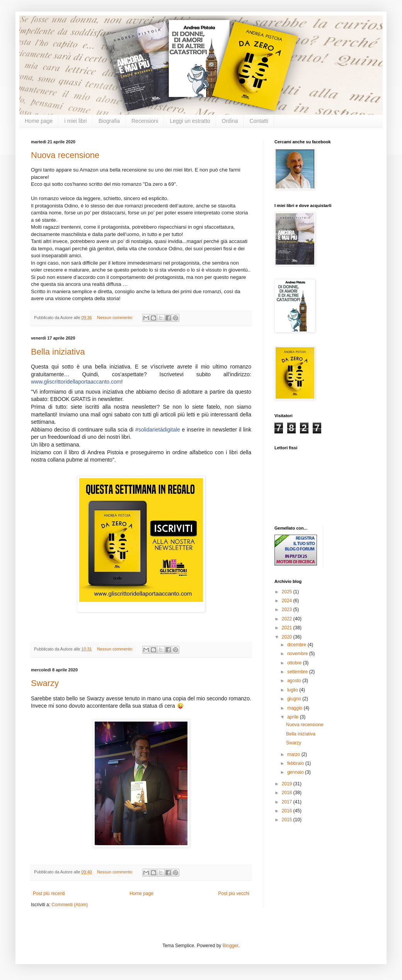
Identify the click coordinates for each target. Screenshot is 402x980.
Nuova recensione (65, 155)
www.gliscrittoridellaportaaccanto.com (76, 382)
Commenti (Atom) (70, 905)
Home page (39, 121)
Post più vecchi (234, 893)
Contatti (259, 121)
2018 (288, 793)
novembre (298, 654)
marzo (294, 754)
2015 (288, 820)
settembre (298, 672)
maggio (296, 708)
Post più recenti (49, 893)
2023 (288, 610)
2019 (288, 784)
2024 (288, 601)
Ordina (230, 121)
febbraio (296, 763)
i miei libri (75, 121)
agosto (295, 681)
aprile (294, 717)
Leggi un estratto (190, 121)
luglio (293, 690)
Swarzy (45, 683)
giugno (295, 699)
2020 (288, 637)
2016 (288, 811)
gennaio (296, 772)
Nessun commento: (116, 318)
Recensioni (145, 121)
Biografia (109, 121)
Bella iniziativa (58, 352)
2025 (288, 592)
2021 (288, 628)
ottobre (295, 663)
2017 (288, 802)
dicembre (297, 645)
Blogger (231, 946)
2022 (288, 619)
